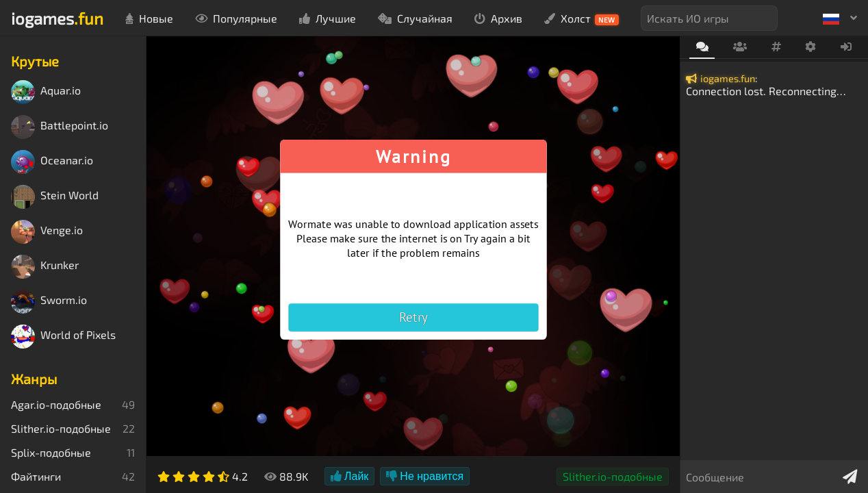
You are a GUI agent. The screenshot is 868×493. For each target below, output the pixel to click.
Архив (498, 18)
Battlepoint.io (60, 127)
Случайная (415, 18)
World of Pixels (63, 337)
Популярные (236, 18)
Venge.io (47, 232)
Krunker (45, 267)
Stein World (55, 197)
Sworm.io (49, 302)
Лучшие (328, 18)
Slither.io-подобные (613, 476)
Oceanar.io (52, 162)
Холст (582, 18)
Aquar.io (46, 92)
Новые (149, 18)
